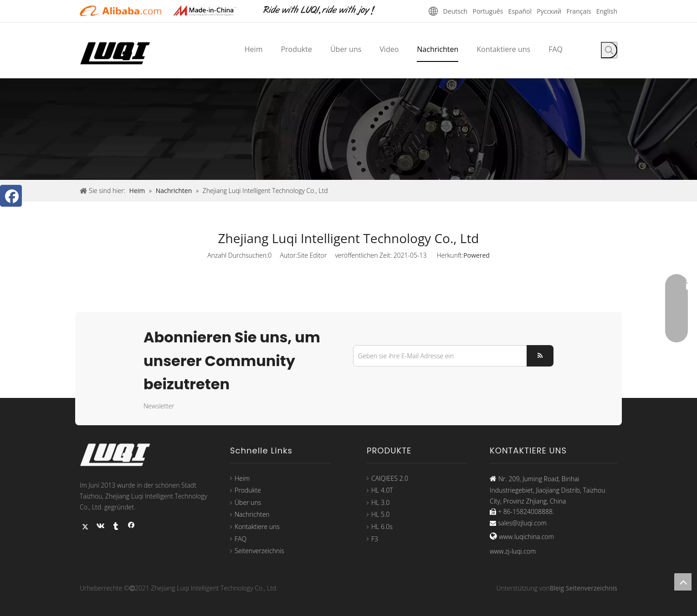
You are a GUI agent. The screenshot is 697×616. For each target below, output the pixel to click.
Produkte (248, 490)
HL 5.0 (380, 514)
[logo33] (121, 455)
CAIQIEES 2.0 (390, 478)
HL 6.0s (382, 527)
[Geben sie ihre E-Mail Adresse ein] (438, 356)
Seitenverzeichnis (259, 551)
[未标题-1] (326, 10)
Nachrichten (252, 514)
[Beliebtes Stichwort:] (609, 50)
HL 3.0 (380, 502)
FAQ (241, 539)
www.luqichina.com (526, 537)
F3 (375, 539)
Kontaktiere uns (257, 527)
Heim (242, 478)
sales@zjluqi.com (522, 523)
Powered (477, 255)
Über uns (248, 502)
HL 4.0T (382, 490)
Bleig (557, 588)
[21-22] (212, 10)
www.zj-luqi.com (513, 551)
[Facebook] (11, 196)
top (683, 582)
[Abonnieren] (540, 356)
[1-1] (348, 129)
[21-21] (121, 10)
